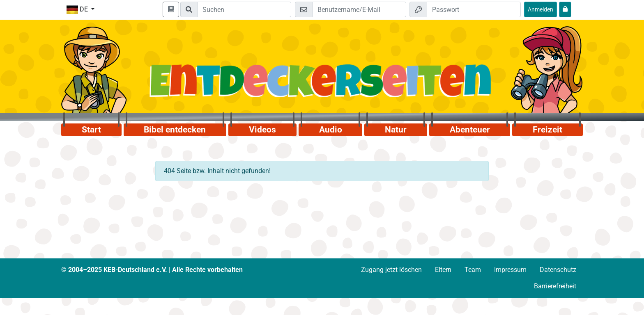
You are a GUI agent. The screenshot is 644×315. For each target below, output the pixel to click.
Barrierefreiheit (555, 286)
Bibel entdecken (175, 130)
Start (91, 130)
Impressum (510, 270)
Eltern (443, 270)
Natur (396, 130)
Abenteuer (470, 130)
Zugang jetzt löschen (391, 270)
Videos (262, 130)
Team (473, 270)
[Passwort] (474, 9)
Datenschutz (558, 270)
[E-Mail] (359, 9)
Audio (331, 130)
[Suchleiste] (244, 9)
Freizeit (547, 130)
